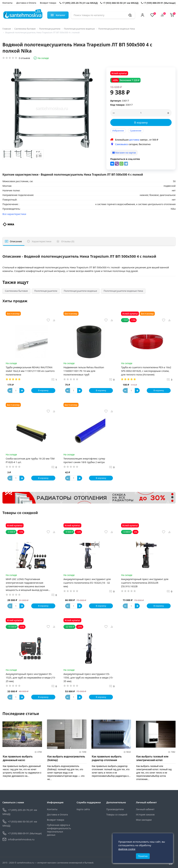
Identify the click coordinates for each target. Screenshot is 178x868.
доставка (134, 140)
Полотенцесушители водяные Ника (117, 29)
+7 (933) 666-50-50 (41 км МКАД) (119, 3)
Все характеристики (14, 214)
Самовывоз (122, 144)
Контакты (7, 3)
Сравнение (136, 131)
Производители (115, 809)
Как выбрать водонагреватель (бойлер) (66, 758)
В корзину (141, 122)
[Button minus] (10, 391)
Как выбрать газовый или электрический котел (152, 758)
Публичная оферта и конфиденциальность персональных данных (59, 830)
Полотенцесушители (50, 29)
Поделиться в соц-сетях (125, 159)
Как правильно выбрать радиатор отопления (107, 758)
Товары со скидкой (117, 815)
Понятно (143, 856)
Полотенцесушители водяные (79, 29)
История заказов (145, 815)
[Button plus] (22, 391)
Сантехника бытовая (25, 29)
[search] (130, 15)
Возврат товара (48, 3)
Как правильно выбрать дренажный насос (18, 758)
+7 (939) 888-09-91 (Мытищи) (158, 3)
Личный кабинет (145, 809)
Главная (7, 29)
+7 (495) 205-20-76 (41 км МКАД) (79, 3)
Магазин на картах (124, 153)
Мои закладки (144, 820)
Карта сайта (83, 809)
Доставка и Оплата (26, 3)
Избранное (118, 131)
